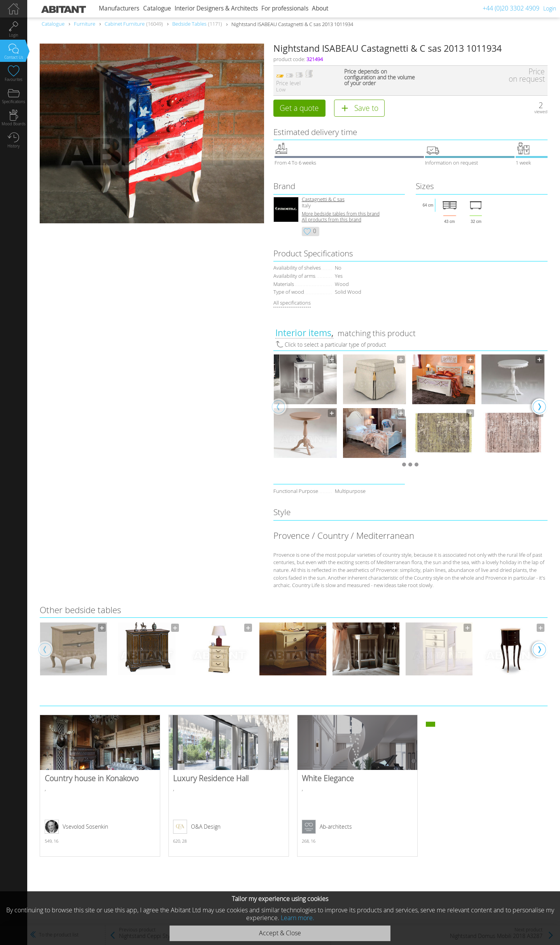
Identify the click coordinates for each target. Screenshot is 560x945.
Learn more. (297, 918)
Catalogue (157, 8)
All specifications (292, 303)
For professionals (285, 8)
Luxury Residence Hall (229, 786)
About (320, 8)
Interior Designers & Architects (216, 8)
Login (550, 8)
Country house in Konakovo (100, 786)
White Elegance (357, 786)
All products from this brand (332, 220)
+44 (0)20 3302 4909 (511, 8)
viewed (541, 111)
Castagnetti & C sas (323, 199)
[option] (305, 406)
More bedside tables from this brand (341, 214)
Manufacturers (119, 8)
